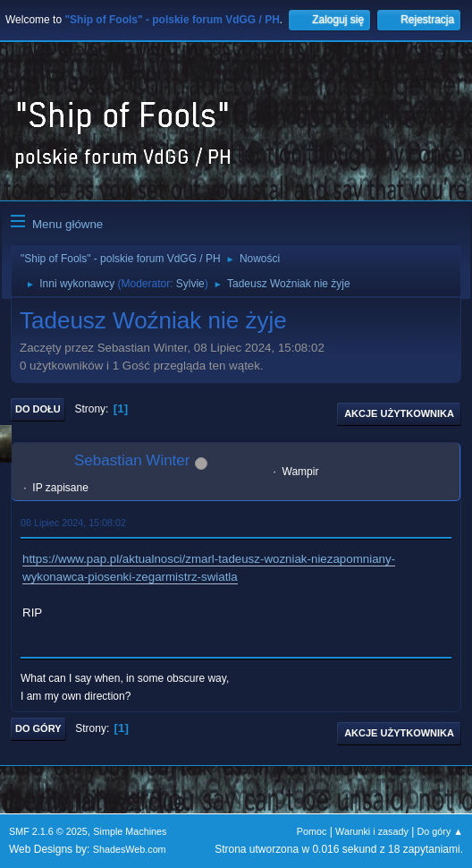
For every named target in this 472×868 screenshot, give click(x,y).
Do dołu (38, 409)
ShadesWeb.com (130, 849)
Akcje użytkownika (399, 413)
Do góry (38, 728)
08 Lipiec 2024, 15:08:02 (73, 523)
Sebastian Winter (132, 460)
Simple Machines (130, 831)
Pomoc (312, 831)
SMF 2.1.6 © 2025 (48, 831)
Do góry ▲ (440, 831)
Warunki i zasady (372, 831)
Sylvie (190, 284)
